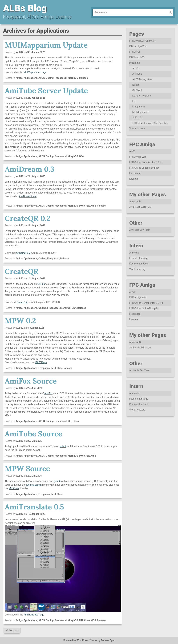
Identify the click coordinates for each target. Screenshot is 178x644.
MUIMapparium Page (35, 72)
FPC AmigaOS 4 (138, 46)
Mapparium (138, 107)
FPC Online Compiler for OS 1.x (146, 162)
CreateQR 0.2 (28, 218)
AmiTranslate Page (34, 615)
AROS (42, 78)
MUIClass (14, 488)
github (63, 446)
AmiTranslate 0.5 (35, 507)
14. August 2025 (36, 279)
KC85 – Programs (142, 96)
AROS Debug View (142, 79)
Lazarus (134, 179)
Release (83, 78)
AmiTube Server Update (46, 91)
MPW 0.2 (20, 321)
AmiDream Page (28, 196)
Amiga (19, 78)
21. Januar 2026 (36, 98)
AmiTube (137, 74)
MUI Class (85, 206)
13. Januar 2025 (36, 514)
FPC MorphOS (137, 57)
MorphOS (73, 78)
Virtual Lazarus (137, 128)
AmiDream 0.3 (30, 169)
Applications (31, 78)
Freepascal (61, 78)
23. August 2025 (36, 226)
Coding (50, 78)
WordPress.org (137, 269)
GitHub (41, 284)
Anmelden (135, 253)
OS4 (81, 156)
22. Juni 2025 (35, 388)
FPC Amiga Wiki (138, 157)
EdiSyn (136, 85)
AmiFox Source (31, 381)
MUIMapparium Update (46, 45)
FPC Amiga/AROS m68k (142, 41)
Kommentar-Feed (139, 264)
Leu (134, 101)
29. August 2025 (36, 176)
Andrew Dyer (108, 640)
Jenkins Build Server (140, 207)
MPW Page (41, 362)
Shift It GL (138, 118)
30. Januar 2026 (36, 52)
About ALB (135, 202)
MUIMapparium (141, 112)
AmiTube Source (34, 434)
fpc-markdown (34, 485)
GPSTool (137, 90)
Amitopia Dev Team (140, 230)
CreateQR (22, 271)
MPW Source (27, 469)
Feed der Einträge (139, 258)
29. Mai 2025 (35, 441)
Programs (135, 63)
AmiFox (48, 393)
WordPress (82, 640)
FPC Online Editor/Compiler (144, 168)
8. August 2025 (36, 328)
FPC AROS (135, 52)
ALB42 (20, 52)
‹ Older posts (12, 630)
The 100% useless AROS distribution (149, 123)
